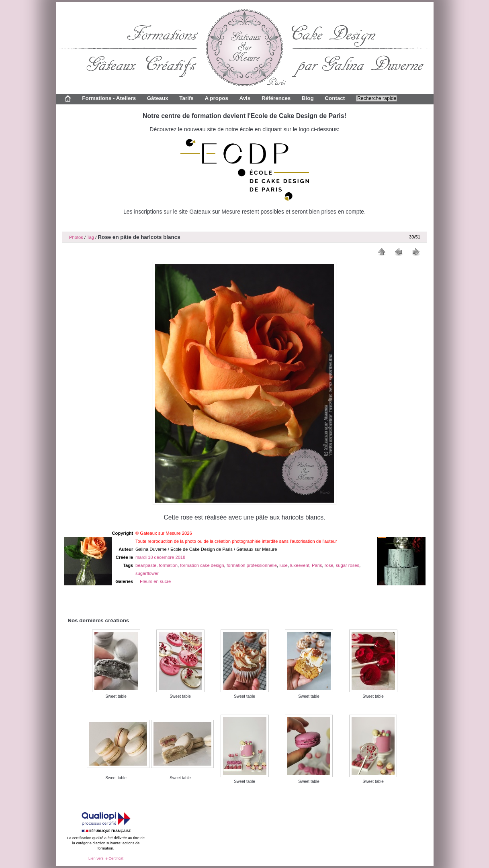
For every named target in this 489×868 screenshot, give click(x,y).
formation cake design (202, 565)
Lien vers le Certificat (106, 858)
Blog (308, 98)
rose (329, 565)
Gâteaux (158, 98)
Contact (335, 98)
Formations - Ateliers (109, 98)
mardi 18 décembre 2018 (160, 557)
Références (276, 98)
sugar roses (348, 565)
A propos (216, 98)
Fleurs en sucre (155, 581)
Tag (90, 237)
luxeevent (300, 565)
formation (168, 565)
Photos (76, 237)
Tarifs (186, 98)
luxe (283, 565)
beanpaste (146, 565)
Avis (245, 98)
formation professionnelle (252, 565)
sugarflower (147, 573)
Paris (317, 565)
